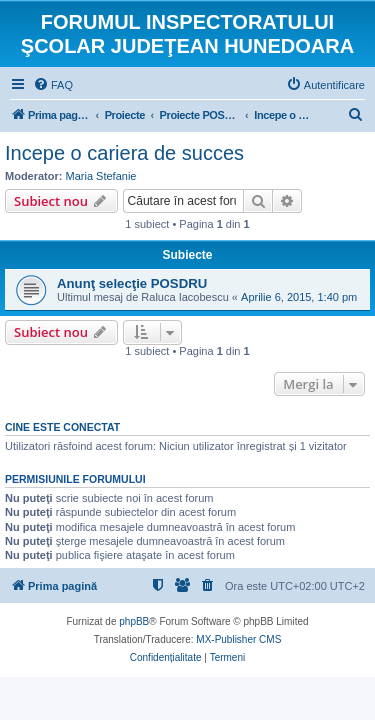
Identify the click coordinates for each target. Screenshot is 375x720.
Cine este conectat (62, 427)
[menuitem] (53, 85)
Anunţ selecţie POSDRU (132, 283)
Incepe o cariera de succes (124, 153)
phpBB (134, 621)
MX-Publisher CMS (238, 639)
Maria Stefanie (101, 176)
